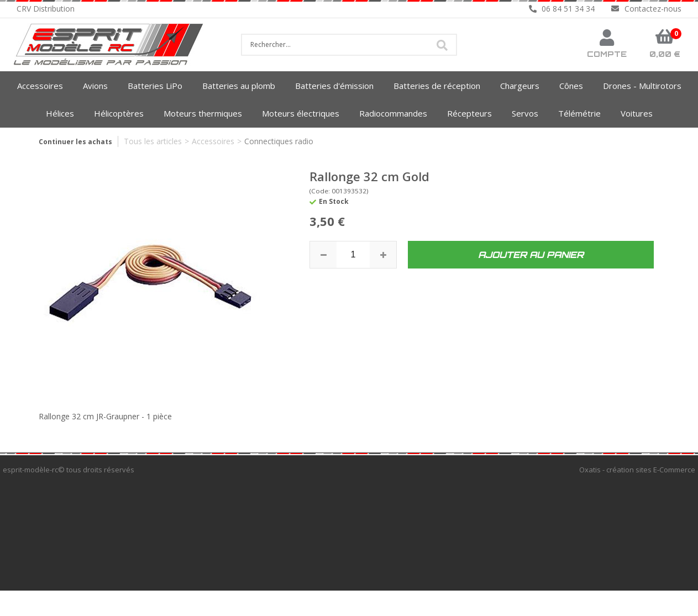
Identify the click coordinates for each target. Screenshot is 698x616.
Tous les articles (153, 141)
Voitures (637, 113)
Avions (95, 86)
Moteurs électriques (301, 113)
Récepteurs (469, 113)
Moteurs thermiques (203, 113)
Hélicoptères (119, 113)
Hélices (60, 113)
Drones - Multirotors (642, 86)
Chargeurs (520, 86)
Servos (525, 113)
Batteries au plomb (239, 86)
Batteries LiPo (155, 86)
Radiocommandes (393, 113)
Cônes (571, 86)
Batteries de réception (437, 86)
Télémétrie (579, 113)
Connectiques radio (279, 141)
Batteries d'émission (334, 86)
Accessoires (40, 86)
